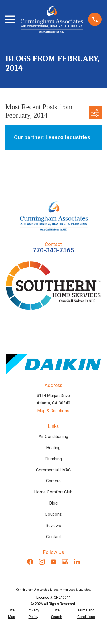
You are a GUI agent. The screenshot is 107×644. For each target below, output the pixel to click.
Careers (53, 481)
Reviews (53, 526)
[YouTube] (53, 562)
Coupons (53, 514)
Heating (53, 448)
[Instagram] (42, 562)
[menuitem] (12, 614)
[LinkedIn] (77, 562)
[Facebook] (30, 562)
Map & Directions (53, 411)
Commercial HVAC (53, 470)
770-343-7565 (53, 250)
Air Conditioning (53, 436)
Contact (53, 537)
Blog (53, 503)
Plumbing (53, 459)
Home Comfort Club (53, 492)
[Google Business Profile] (65, 562)
